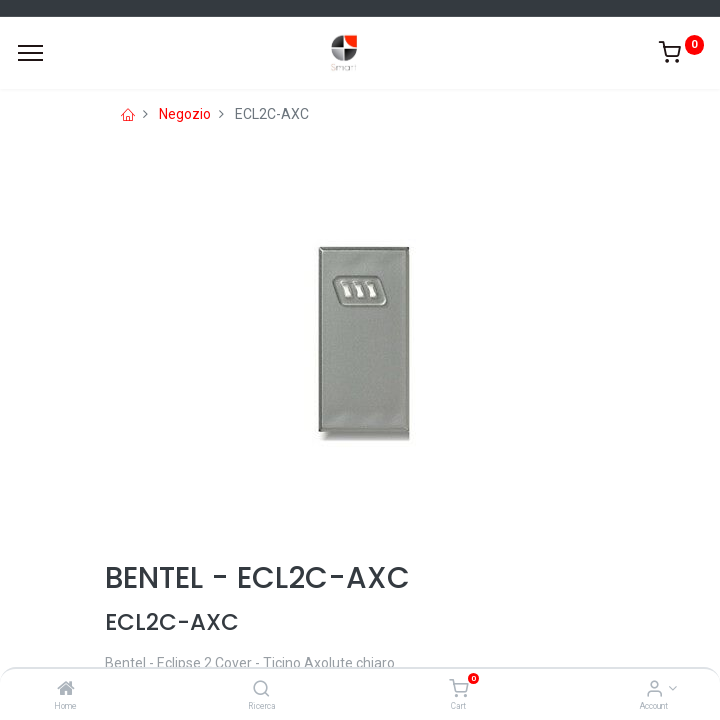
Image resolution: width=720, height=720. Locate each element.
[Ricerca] (261, 690)
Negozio (185, 114)
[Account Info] (654, 690)
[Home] (66, 690)
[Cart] (458, 690)
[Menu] (30, 53)
